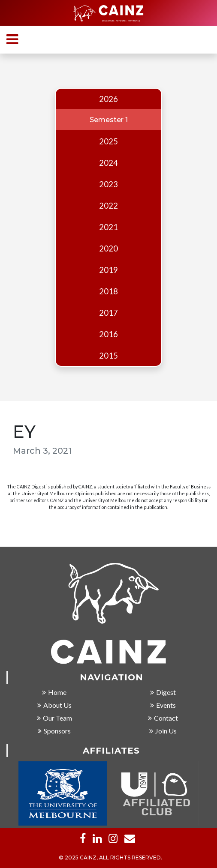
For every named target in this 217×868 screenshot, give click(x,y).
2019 (108, 270)
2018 (108, 291)
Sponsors (54, 731)
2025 (108, 141)
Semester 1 (109, 120)
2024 (108, 163)
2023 (108, 184)
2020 (108, 248)
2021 (108, 227)
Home (54, 693)
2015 (108, 356)
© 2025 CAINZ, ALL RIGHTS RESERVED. (110, 858)
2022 (108, 206)
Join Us (163, 731)
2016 (108, 334)
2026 (108, 99)
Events (163, 705)
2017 (108, 313)
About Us (54, 705)
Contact (163, 718)
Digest (163, 693)
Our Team (54, 718)
